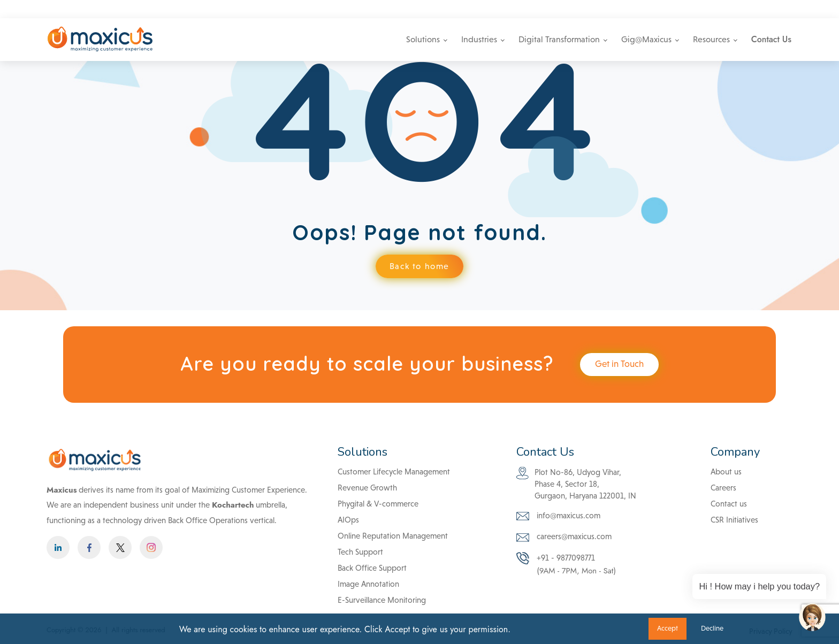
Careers (747, 9)
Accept (668, 628)
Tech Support (360, 552)
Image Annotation (368, 584)
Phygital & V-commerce (378, 504)
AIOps (348, 520)
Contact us (729, 504)
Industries (479, 39)
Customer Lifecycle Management (394, 471)
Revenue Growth (367, 488)
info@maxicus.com (612, 9)
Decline (712, 628)
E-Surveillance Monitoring (382, 600)
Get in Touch (619, 364)
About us (726, 471)
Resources (711, 39)
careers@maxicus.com (564, 538)
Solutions (423, 39)
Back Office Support (372, 568)
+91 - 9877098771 (689, 9)
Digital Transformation (559, 39)
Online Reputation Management (393, 536)
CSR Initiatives (734, 520)
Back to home (419, 266)
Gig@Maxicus (646, 39)
